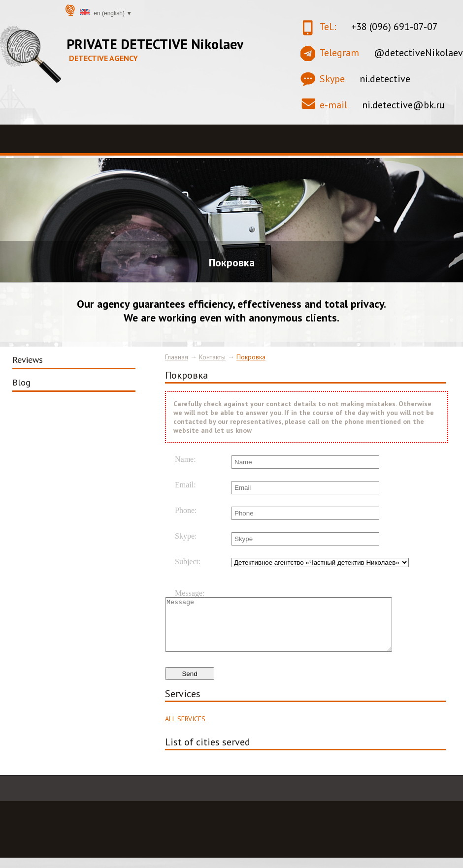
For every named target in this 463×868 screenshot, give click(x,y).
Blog (21, 382)
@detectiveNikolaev (418, 53)
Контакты (212, 357)
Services (183, 704)
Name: (185, 459)
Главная (177, 357)
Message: (190, 593)
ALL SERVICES (185, 729)
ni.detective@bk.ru (403, 105)
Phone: (186, 511)
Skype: (186, 536)
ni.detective (385, 79)
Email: (185, 485)
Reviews (28, 360)
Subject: (188, 562)
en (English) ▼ (106, 13)
